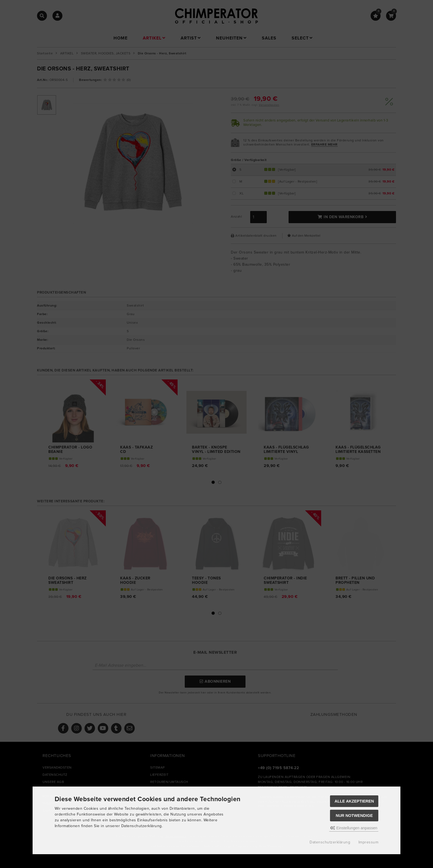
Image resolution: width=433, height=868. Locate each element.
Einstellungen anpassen (354, 828)
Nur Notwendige (354, 816)
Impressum (369, 842)
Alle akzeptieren (354, 801)
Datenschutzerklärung (330, 842)
